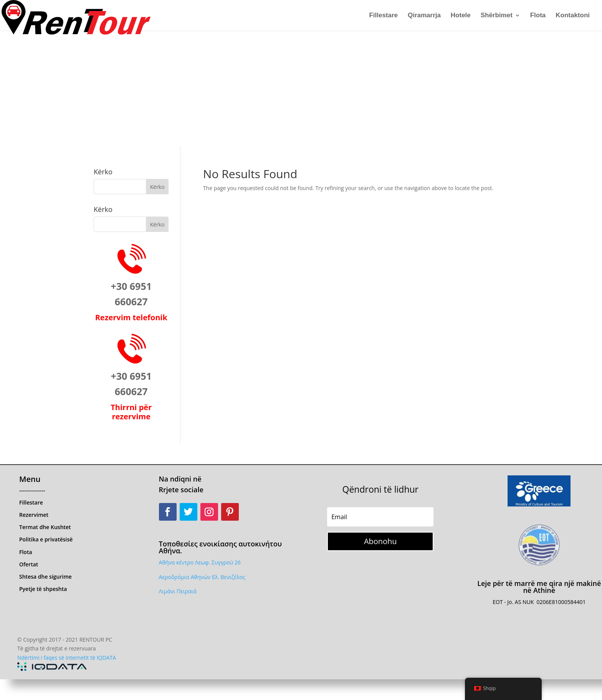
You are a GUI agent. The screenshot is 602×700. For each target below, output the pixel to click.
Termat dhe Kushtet (45, 527)
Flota (538, 16)
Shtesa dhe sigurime (45, 577)
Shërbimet (497, 16)
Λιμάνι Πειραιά (178, 591)
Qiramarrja (424, 16)
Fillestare (383, 16)
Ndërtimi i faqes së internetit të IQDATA (67, 658)
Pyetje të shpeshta (43, 589)
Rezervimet (34, 515)
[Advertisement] (301, 88)
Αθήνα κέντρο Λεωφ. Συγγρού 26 (200, 562)
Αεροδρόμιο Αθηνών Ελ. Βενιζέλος (202, 577)
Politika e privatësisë (46, 539)
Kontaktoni (573, 16)
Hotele (461, 16)
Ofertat (29, 564)
